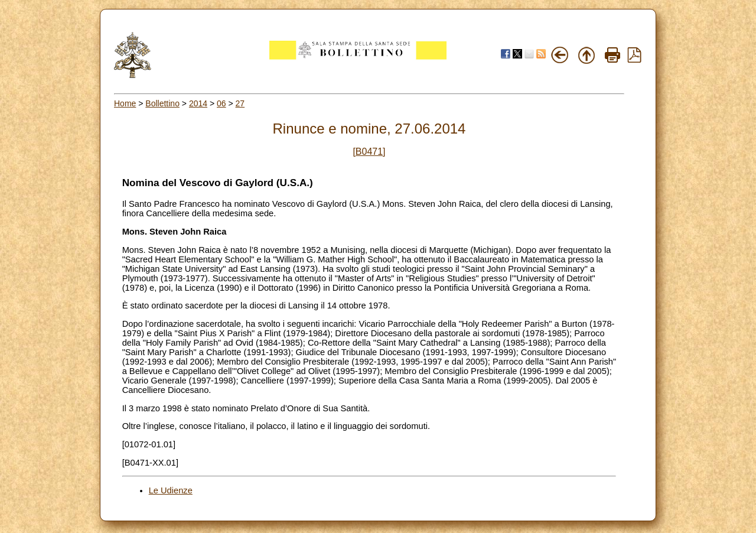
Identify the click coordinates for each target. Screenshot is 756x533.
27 (240, 103)
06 (221, 103)
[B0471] (369, 152)
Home (125, 103)
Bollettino (162, 103)
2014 (198, 103)
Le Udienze (171, 490)
